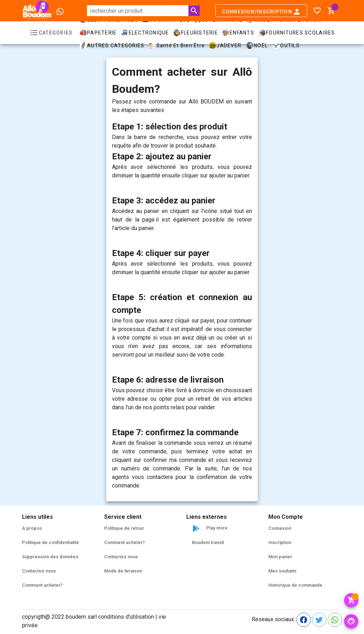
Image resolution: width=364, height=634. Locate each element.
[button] (331, 11)
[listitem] (59, 528)
